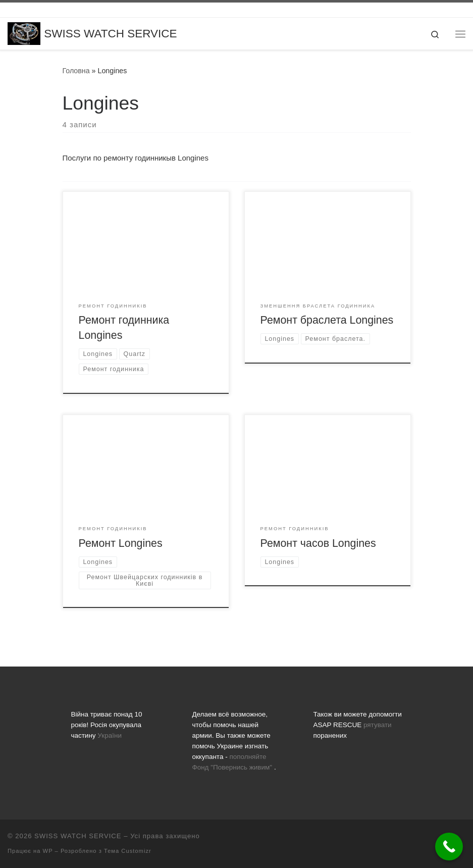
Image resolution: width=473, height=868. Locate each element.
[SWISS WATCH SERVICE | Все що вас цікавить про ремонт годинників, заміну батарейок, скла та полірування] (24, 33)
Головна (76, 71)
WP (48, 851)
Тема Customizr (128, 851)
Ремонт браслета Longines (327, 320)
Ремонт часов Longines (318, 543)
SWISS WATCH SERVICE (78, 836)
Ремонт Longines (121, 543)
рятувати (378, 725)
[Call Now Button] (449, 847)
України (110, 735)
